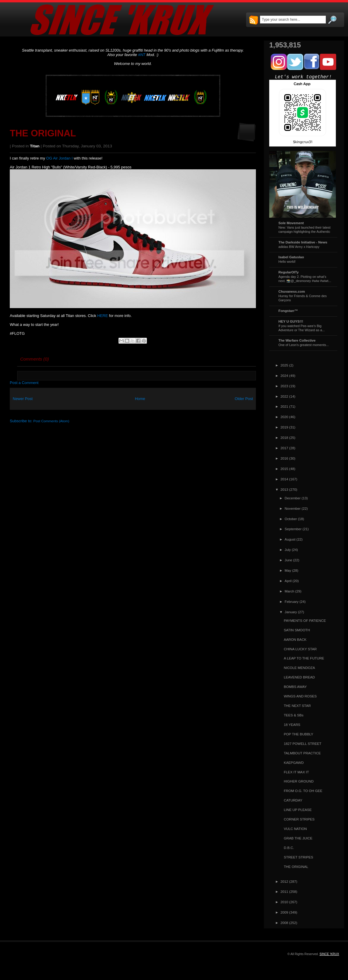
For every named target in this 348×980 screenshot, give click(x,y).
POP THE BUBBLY (298, 734)
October (291, 519)
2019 (284, 427)
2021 (284, 406)
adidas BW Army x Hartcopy (299, 247)
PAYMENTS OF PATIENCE (305, 620)
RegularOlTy (289, 272)
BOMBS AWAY (295, 687)
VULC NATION (295, 829)
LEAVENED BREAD (299, 677)
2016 (284, 458)
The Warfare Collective (297, 340)
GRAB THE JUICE (298, 838)
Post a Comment (24, 383)
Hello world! (287, 262)
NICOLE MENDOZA (299, 668)
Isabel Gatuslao (291, 257)
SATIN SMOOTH (297, 630)
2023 (284, 386)
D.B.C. (289, 848)
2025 (284, 365)
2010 (284, 902)
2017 (284, 448)
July (288, 550)
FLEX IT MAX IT (296, 772)
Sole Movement (291, 223)
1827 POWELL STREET (303, 744)
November (293, 508)
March (289, 591)
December (293, 498)
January (291, 612)
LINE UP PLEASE (298, 810)
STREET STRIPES (298, 857)
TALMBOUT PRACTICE (302, 753)
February (292, 601)
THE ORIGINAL (43, 133)
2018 (284, 438)
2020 (284, 417)
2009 (284, 912)
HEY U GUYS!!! (291, 321)
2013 (284, 489)
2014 (284, 479)
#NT (142, 55)
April (288, 581)
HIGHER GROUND (299, 781)
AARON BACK (295, 639)
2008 (284, 923)
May (288, 570)
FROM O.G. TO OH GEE (303, 791)
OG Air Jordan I (60, 158)
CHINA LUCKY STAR (300, 649)
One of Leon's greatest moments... (304, 345)
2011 (284, 891)
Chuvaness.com (292, 291)
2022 (284, 396)
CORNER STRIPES (299, 819)
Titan (35, 146)
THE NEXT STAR (297, 706)
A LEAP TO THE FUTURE (304, 658)
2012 (284, 881)
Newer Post (23, 399)
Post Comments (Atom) (51, 421)
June (288, 560)
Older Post (244, 399)
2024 (284, 376)
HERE (102, 316)
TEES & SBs (294, 715)
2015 (284, 469)
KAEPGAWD (294, 763)
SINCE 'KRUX (329, 954)
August (290, 539)
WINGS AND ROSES (300, 696)
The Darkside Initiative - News (303, 242)
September (293, 529)
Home (140, 399)
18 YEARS (292, 725)
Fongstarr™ (288, 311)
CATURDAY (293, 800)
